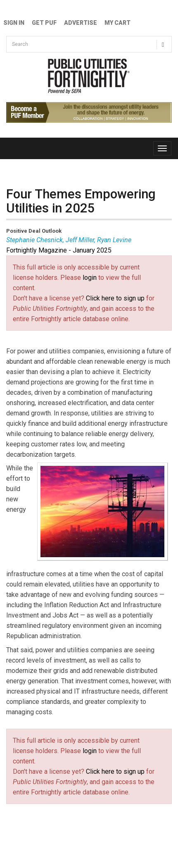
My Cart (117, 23)
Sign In (14, 23)
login (90, 278)
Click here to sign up (115, 298)
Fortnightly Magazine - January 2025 (59, 250)
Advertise (81, 23)
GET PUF (44, 23)
